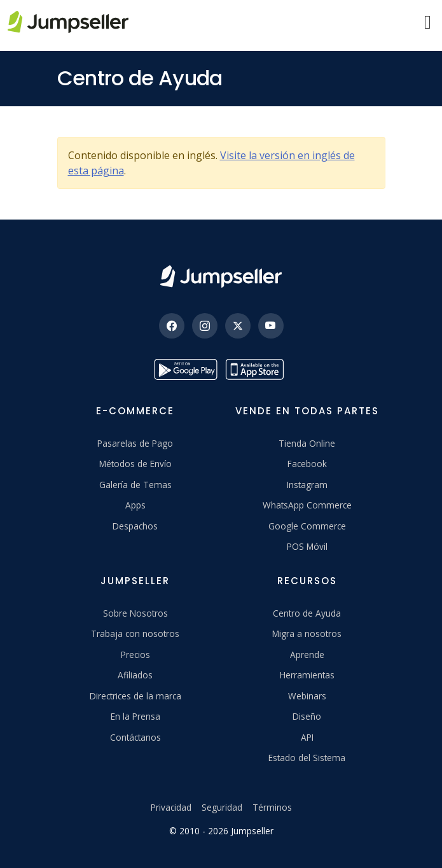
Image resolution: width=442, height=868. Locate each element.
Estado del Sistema (307, 758)
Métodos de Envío (135, 464)
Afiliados (135, 675)
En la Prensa (135, 716)
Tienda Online (307, 443)
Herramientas (307, 675)
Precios (135, 654)
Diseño (307, 716)
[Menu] (428, 22)
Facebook (307, 464)
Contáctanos (135, 737)
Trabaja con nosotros (135, 633)
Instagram (307, 485)
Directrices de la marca (135, 696)
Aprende (307, 654)
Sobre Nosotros (135, 613)
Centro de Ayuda (307, 613)
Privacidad (171, 807)
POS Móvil (307, 546)
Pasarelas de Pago (135, 443)
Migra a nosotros (307, 633)
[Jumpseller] (221, 276)
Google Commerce (307, 526)
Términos (272, 807)
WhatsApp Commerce (307, 505)
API (307, 737)
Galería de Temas (135, 485)
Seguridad (222, 807)
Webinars (307, 696)
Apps (135, 505)
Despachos (135, 526)
